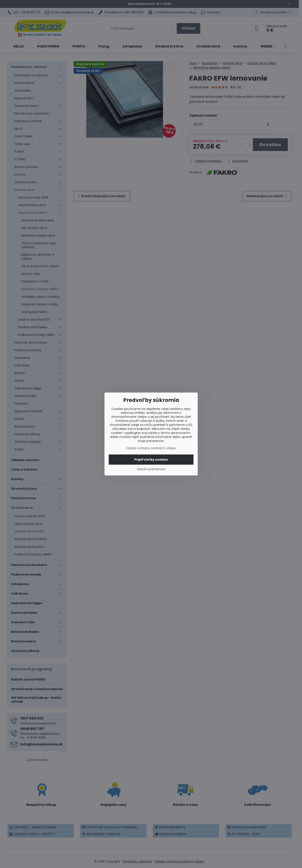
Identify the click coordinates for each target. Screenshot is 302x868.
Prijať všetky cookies (151, 460)
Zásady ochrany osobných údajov (151, 448)
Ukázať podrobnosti (151, 469)
